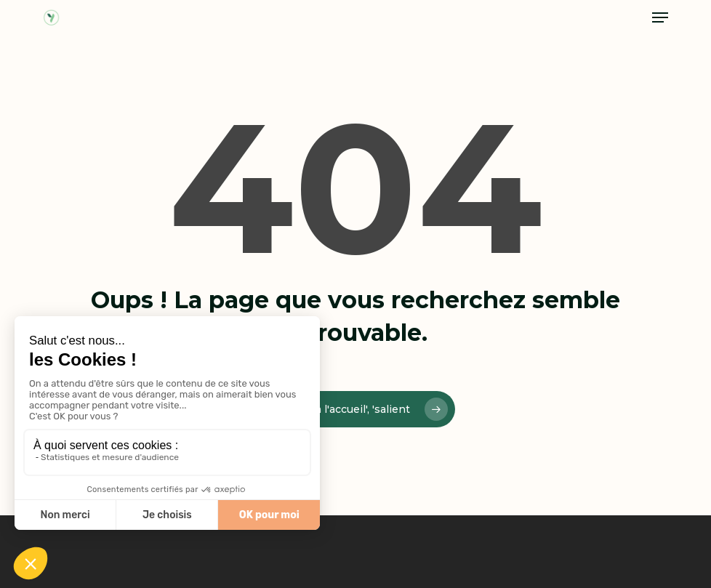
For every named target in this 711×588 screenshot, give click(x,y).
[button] (660, 17)
